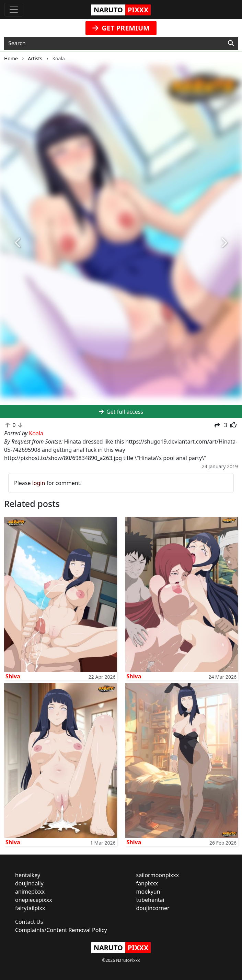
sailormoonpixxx (158, 875)
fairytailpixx (30, 908)
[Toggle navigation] (14, 10)
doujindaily (29, 883)
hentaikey (28, 875)
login (39, 483)
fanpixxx (147, 883)
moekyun (148, 892)
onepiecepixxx (34, 900)
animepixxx (30, 892)
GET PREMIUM (121, 28)
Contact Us (29, 922)
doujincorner (153, 908)
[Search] (231, 43)
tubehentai (150, 900)
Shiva (13, 676)
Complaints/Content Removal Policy (61, 930)
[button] (18, 243)
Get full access (121, 412)
